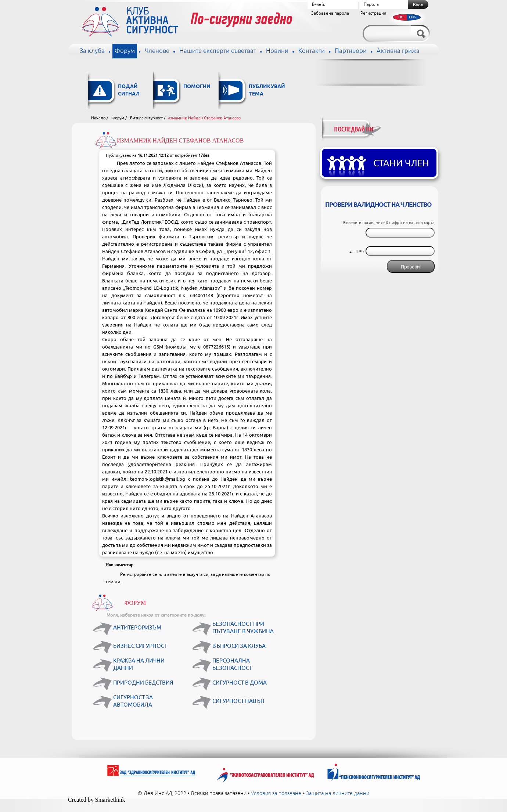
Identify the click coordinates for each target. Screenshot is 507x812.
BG (401, 17)
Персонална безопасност (232, 665)
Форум (125, 51)
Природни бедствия (143, 683)
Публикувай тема (267, 91)
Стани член (401, 163)
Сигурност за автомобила (133, 701)
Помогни (197, 87)
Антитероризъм (137, 628)
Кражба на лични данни (139, 665)
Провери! (411, 267)
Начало (98, 118)
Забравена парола (330, 13)
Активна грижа (398, 51)
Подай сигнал (129, 91)
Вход (418, 5)
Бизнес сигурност (146, 118)
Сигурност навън (238, 701)
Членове (157, 51)
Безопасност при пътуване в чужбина (243, 628)
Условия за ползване (276, 793)
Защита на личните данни (338, 793)
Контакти (312, 51)
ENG (413, 17)
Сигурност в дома (240, 683)
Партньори (351, 51)
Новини (277, 51)
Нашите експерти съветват (218, 51)
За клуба (92, 51)
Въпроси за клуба (239, 646)
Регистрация (373, 13)
